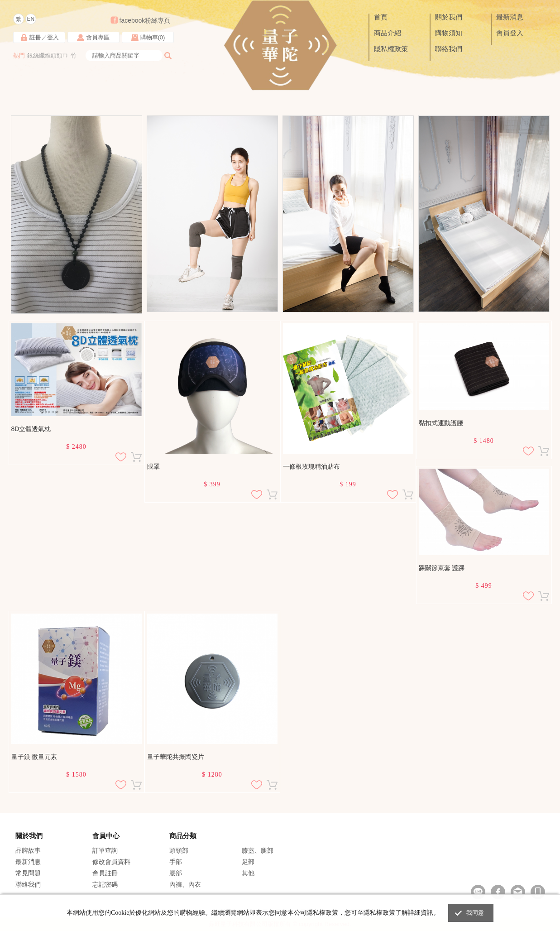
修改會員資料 (111, 862)
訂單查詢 (105, 850)
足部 (248, 862)
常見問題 (28, 873)
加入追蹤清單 (121, 457)
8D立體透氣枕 (31, 429)
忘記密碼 (105, 884)
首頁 (381, 17)
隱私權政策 (391, 49)
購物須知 (449, 33)
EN (31, 19)
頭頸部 (179, 850)
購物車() (153, 37)
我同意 (475, 913)
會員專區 (98, 37)
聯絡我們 (449, 49)
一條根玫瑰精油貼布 (311, 466)
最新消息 (510, 17)
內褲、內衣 (185, 884)
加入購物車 (136, 457)
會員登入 (510, 33)
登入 (53, 37)
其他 (248, 873)
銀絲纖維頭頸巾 (48, 55)
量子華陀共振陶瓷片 (176, 757)
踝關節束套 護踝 (442, 568)
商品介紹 (388, 33)
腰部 (176, 873)
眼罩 (153, 466)
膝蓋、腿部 (258, 850)
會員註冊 (105, 873)
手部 (176, 862)
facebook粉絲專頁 (145, 20)
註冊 (35, 37)
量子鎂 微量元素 (34, 757)
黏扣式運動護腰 (441, 423)
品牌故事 (28, 850)
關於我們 (449, 17)
